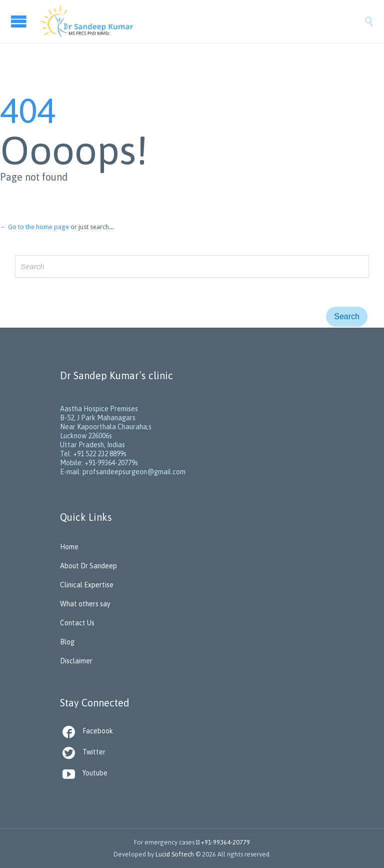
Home (69, 547)
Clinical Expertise (87, 585)
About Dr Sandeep (88, 566)
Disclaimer (76, 661)
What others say (85, 604)
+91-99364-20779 (225, 842)
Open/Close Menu (20, 21)
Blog (67, 642)
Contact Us (77, 623)
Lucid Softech (175, 854)
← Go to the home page (34, 227)
